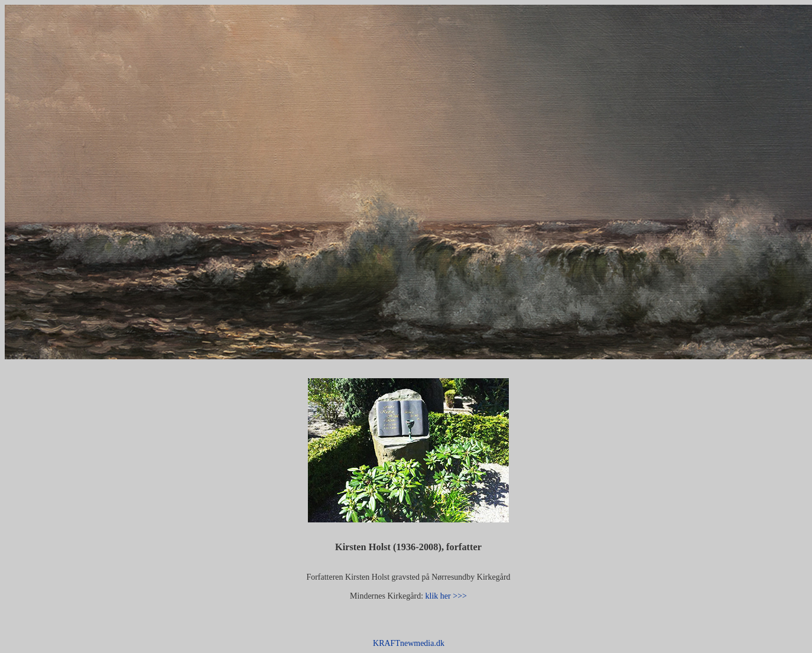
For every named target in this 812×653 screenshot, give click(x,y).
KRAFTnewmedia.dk (409, 643)
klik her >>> (445, 596)
